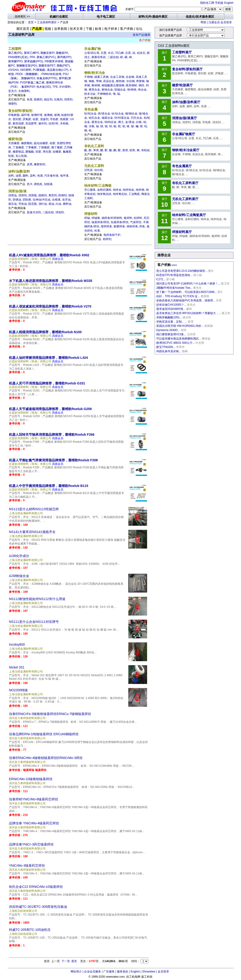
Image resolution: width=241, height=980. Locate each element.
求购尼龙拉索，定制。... (172, 322)
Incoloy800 (17, 644)
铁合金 (142, 90)
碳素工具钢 (101, 77)
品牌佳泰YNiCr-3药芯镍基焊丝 (31, 844)
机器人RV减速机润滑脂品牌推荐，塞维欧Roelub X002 (49, 255)
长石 (111, 53)
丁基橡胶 (18, 147)
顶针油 (43, 204)
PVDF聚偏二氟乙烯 (32, 83)
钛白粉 (99, 170)
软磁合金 (120, 90)
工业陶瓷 (134, 194)
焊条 (142, 226)
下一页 (66, 961)
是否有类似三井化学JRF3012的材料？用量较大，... (189, 313)
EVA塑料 (65, 87)
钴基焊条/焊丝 (120, 222)
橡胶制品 (18, 152)
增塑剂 (12, 104)
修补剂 (43, 123)
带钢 (99, 81)
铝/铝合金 (90, 114)
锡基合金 (107, 118)
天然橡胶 (14, 143)
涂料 (11, 176)
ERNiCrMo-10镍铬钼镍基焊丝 (31, 779)
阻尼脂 (32, 204)
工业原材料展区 (47, 22)
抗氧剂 (58, 99)
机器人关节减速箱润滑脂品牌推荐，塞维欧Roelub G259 (50, 409)
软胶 (38, 152)
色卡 (30, 184)
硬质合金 (94, 90)
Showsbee (149, 972)
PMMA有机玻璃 (51, 74)
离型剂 (53, 195)
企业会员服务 (92, 972)
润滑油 (12, 195)
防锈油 (17, 200)
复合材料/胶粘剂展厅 (187, 69)
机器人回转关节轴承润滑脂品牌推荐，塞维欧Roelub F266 (52, 435)
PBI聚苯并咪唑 (54, 61)
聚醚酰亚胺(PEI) (27, 66)
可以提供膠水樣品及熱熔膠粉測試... (179, 339)
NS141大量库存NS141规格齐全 (32, 532)
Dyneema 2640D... (168, 330)
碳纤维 (25, 115)
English (229, 3)
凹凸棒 (120, 53)
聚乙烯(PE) (15, 53)
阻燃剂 (38, 99)
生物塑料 (24, 91)
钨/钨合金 (110, 122)
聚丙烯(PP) (64, 57)
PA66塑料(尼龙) (18, 57)
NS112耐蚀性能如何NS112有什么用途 (37, 599)
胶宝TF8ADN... (166, 347)
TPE (55, 87)
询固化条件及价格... (169, 351)
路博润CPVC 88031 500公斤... (175, 343)
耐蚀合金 (107, 90)
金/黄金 (130, 122)
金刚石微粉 (104, 190)
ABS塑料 (26, 70)
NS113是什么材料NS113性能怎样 (34, 509)
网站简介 (76, 972)
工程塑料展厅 (182, 52)
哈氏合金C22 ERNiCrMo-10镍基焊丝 (36, 887)
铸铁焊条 (132, 226)
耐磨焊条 (119, 226)
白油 (58, 204)
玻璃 (57, 115)
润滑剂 (68, 99)
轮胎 (11, 156)
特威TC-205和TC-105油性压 (30, 930)
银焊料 (128, 218)
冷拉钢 (130, 81)
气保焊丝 (136, 222)
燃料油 (67, 204)
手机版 (219, 3)
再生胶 (47, 152)
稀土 (121, 122)
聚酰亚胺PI (47, 53)
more (174, 265)
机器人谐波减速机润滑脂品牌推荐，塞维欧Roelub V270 (50, 306)
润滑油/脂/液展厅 (185, 118)
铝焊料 (138, 218)
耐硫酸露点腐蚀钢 (113, 85)
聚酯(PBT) (63, 66)
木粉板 (64, 123)
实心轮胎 (21, 156)
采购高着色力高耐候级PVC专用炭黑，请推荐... (186, 300)
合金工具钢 (117, 77)
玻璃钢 (48, 115)
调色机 (38, 184)
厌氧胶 (27, 119)
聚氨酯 (30, 152)
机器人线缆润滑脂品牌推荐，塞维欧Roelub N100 (45, 332)
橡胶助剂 (40, 164)
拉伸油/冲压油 (42, 200)
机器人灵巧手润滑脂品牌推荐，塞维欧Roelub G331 (47, 383)
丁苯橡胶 (31, 147)
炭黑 (30, 164)
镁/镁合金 (104, 114)
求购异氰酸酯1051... (169, 317)
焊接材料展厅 (182, 232)
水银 (92, 126)
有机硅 (145, 150)
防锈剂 (63, 195)
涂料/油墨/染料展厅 (186, 102)
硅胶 (36, 119)
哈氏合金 (94, 118)
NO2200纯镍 (18, 690)
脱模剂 (43, 195)
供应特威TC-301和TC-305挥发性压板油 (38, 907)
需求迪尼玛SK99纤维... (171, 309)
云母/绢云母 (92, 53)
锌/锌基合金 (122, 118)
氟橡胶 (67, 152)
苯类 (96, 150)
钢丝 (141, 85)
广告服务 (109, 972)
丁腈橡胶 (44, 147)
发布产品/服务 (142, 35)
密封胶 (17, 119)
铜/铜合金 (131, 114)
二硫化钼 (48, 212)
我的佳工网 (207, 3)
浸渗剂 (44, 119)
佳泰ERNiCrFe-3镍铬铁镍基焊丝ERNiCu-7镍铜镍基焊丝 (50, 714)
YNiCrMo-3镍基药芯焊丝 (27, 865)
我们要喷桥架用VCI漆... (171, 334)
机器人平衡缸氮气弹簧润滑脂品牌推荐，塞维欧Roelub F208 (53, 460)
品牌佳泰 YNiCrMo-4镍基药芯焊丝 (34, 823)
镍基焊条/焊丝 (100, 222)
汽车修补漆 (51, 176)
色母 (30, 99)
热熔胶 (64, 119)
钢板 (92, 81)
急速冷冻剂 (34, 212)
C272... (161, 279)
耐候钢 (96, 85)
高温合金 (109, 81)
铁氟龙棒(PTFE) (47, 78)
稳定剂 (48, 99)
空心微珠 (90, 190)
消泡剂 (60, 212)
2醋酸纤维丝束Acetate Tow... (174, 288)
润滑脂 (32, 195)
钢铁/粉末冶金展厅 (186, 150)
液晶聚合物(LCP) (58, 70)
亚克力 (12, 91)
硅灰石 (141, 53)
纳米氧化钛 (120, 194)
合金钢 (130, 77)
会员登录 (226, 22)
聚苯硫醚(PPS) (34, 61)
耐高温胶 (18, 123)
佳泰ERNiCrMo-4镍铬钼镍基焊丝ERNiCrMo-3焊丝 (46, 758)
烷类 (132, 150)
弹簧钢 (140, 81)
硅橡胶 (57, 152)
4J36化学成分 (19, 556)
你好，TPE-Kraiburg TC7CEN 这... (178, 296)
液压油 (12, 204)
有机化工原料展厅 (185, 183)
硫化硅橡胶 (41, 143)
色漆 (40, 176)
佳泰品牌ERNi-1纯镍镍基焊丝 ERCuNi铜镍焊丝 (44, 734)
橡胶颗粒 (27, 143)
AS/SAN (13, 70)
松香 (97, 231)
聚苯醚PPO (15, 61)
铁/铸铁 (132, 90)
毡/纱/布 (54, 123)
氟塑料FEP (28, 87)
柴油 (51, 204)
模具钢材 (131, 85)
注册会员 (214, 22)
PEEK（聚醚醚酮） (28, 74)
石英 (128, 53)
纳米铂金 (129, 190)
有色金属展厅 (182, 166)
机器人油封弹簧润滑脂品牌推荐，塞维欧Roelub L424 (48, 358)
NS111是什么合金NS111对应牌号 (34, 622)
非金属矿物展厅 (184, 134)
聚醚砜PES (28, 78)
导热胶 (54, 119)
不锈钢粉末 (104, 94)
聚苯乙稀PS (32, 53)
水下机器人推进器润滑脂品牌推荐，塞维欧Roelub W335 (51, 281)
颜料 (25, 176)
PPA (32, 57)
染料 (33, 176)
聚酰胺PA (62, 53)
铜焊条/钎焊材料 (112, 218)
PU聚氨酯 (39, 70)
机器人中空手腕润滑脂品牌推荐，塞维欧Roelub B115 (49, 486)
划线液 (48, 184)
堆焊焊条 (106, 226)
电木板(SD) (44, 87)
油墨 (18, 176)
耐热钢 (120, 81)
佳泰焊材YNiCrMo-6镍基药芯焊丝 (34, 799)
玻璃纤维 (37, 115)
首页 (31, 22)
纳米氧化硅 (104, 194)
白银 (139, 122)
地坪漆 (64, 176)
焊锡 (87, 218)
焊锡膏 (96, 218)
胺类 (125, 150)
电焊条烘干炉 (112, 235)
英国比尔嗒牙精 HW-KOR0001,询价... (180, 326)
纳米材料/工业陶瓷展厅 (189, 215)
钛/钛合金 (118, 114)
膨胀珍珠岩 (99, 57)
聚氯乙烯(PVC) (46, 57)
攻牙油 (66, 200)
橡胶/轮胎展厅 (182, 85)
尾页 (74, 961)
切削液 (27, 200)
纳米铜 (140, 190)
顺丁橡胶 (57, 147)
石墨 (104, 53)
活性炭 (88, 170)
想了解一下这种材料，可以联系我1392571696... (187, 292)
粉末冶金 (90, 94)
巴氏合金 (137, 118)
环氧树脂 (14, 115)
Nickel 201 (17, 667)
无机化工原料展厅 (185, 199)
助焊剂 (107, 239)
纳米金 (117, 190)
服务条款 (123, 972)
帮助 (203, 22)
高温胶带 (31, 123)
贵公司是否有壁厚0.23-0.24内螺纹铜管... (182, 271)
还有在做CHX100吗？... (171, 305)
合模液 (56, 200)
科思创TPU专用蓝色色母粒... (174, 275)
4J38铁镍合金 (19, 576)
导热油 (23, 204)
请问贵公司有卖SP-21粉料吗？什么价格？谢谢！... (188, 284)
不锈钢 (88, 77)
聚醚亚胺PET (47, 66)
